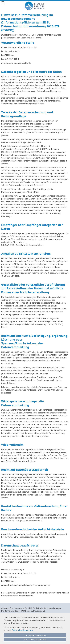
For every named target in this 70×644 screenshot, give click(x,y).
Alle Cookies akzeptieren (35, 639)
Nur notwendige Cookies (35, 635)
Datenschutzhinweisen (22, 630)
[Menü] (35, 3)
